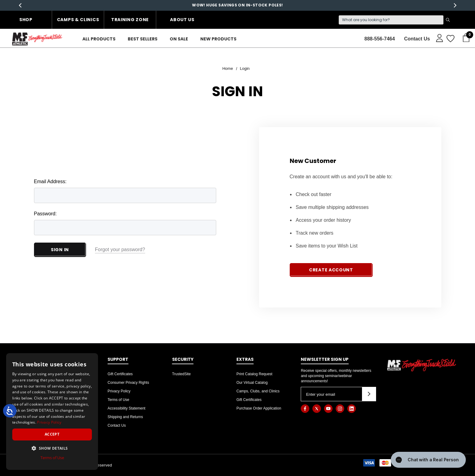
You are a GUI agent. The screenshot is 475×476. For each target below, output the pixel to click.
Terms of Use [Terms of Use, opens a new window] (52, 458)
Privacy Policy (119, 391)
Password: (45, 214)
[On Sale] (179, 39)
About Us (182, 20)
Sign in (60, 250)
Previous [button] (20, 5)
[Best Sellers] (143, 39)
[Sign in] (437, 38)
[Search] (391, 20)
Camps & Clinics (78, 20)
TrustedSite (181, 374)
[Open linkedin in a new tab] (352, 409)
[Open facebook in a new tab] (305, 409)
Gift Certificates (120, 374)
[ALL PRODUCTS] (99, 39)
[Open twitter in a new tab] (317, 409)
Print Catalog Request (254, 374)
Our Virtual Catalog (252, 383)
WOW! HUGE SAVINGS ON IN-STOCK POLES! (237, 5)
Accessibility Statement (126, 408)
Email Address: (50, 181)
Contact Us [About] (417, 39)
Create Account (331, 270)
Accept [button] (52, 434)
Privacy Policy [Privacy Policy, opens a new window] (49, 422)
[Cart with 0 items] (464, 38)
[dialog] (52, 412)
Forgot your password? (120, 249)
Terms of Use (118, 400)
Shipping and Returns (125, 417)
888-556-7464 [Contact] (380, 39)
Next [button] (455, 5)
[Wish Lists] (450, 39)
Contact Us (117, 425)
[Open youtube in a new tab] (328, 409)
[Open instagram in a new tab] (340, 409)
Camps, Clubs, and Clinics (258, 391)
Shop (26, 20)
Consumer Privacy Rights (128, 383)
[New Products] (218, 39)
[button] (52, 448)
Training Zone (130, 20)
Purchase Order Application (259, 408)
